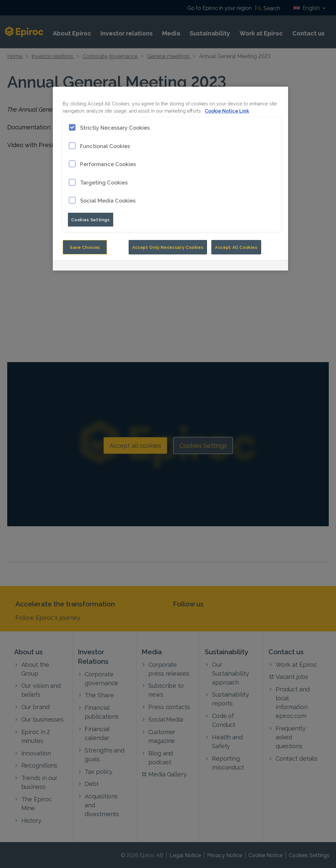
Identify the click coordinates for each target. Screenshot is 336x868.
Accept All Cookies (236, 247)
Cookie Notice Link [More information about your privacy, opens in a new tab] (227, 110)
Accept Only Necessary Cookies (168, 247)
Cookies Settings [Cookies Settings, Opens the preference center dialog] (90, 219)
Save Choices (85, 247)
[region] (170, 178)
